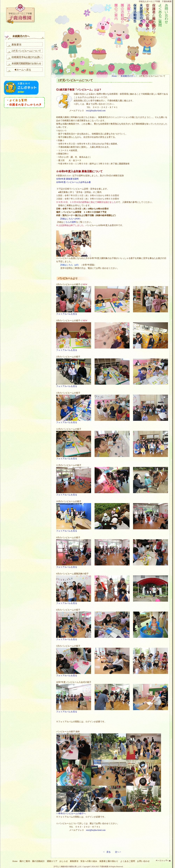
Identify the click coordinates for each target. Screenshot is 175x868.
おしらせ (64, 861)
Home (114, 76)
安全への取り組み (89, 861)
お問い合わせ (143, 861)
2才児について (26, 51)
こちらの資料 (70, 222)
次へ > (118, 852)
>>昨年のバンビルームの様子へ (71, 813)
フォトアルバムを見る (67, 314)
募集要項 (16, 45)
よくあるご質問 (128, 861)
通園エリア (52, 861)
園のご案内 (25, 861)
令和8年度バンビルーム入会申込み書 (73, 182)
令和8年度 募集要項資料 (67, 179)
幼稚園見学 (26, 57)
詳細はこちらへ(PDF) (68, 219)
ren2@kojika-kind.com (96, 111)
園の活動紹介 (38, 861)
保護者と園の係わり (109, 861)
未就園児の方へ (128, 76)
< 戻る (107, 852)
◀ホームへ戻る (21, 70)
